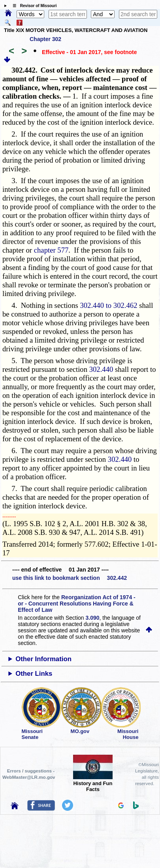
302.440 (101, 369)
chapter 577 (51, 250)
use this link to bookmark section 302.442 (70, 578)
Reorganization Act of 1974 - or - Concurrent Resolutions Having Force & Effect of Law (76, 604)
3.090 (93, 618)
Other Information (43, 659)
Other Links (34, 674)
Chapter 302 (45, 39)
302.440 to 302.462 (108, 305)
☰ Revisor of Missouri (33, 6)
